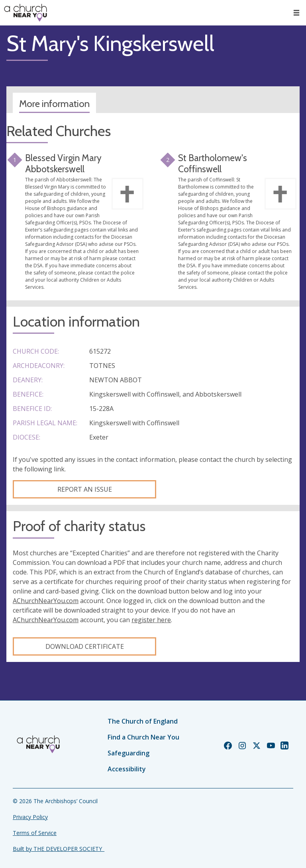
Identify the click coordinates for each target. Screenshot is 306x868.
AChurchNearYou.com (46, 601)
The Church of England (143, 721)
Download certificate (85, 646)
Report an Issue (85, 489)
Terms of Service (35, 833)
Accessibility (127, 769)
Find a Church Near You (143, 737)
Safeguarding (128, 753)
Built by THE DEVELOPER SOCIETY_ (59, 849)
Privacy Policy (30, 817)
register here (151, 620)
